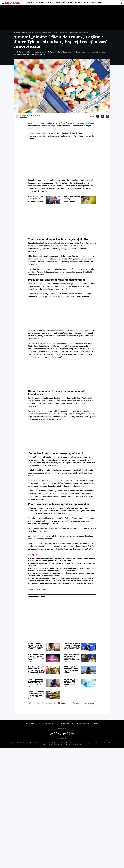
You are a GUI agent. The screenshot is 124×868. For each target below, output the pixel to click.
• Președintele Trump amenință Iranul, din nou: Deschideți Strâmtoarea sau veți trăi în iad (61, 583)
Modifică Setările (62, 728)
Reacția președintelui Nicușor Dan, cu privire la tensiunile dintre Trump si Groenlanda (72, 199)
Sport (101, 3)
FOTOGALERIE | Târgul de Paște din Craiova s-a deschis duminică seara (36, 657)
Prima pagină (17, 32)
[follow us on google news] (35, 704)
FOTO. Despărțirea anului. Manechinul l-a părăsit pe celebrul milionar (72, 670)
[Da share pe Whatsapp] (108, 116)
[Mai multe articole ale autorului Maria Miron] (17, 116)
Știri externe (59, 3)
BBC (36, 133)
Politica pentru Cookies (47, 724)
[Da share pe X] (103, 116)
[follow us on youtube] (62, 704)
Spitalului (59, 549)
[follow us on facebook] (89, 704)
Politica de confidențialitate (81, 724)
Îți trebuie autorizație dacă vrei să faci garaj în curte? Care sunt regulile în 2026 (36, 694)
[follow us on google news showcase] (48, 704)
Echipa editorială (31, 724)
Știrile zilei (29, 3)
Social (69, 3)
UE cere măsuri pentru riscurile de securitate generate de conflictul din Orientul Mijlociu (72, 646)
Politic (49, 3)
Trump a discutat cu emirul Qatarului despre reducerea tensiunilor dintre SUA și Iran (36, 199)
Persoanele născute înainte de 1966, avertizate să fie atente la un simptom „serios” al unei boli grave (72, 682)
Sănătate (25, 32)
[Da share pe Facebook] (98, 116)
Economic (40, 3)
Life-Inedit (78, 3)
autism (31, 589)
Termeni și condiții (63, 724)
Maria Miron (24, 117)
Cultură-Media (90, 3)
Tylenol (44, 589)
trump (38, 589)
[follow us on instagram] (76, 704)
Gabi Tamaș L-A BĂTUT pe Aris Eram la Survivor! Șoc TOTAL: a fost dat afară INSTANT (36, 670)
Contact (96, 724)
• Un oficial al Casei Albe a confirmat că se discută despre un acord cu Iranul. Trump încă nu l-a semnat (61, 564)
